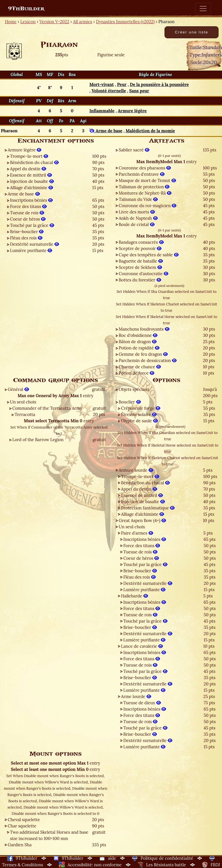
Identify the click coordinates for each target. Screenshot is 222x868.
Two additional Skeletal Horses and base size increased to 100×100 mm (49, 835)
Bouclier (130, 402)
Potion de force (136, 373)
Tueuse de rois (27, 213)
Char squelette (22, 826)
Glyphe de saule (139, 421)
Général (18, 389)
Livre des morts (137, 212)
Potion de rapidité (139, 348)
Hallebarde (134, 596)
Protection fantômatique (148, 508)
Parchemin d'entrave (142, 174)
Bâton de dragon (138, 342)
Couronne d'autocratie (143, 274)
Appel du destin (28, 169)
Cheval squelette (24, 820)
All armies (83, 22)
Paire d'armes (137, 533)
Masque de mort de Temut (147, 180)
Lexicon (28, 22)
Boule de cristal (137, 224)
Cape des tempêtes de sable (149, 255)
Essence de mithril (31, 175)
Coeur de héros (28, 219)
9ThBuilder (26, 9)
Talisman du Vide (138, 199)
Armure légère (24, 150)
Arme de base (24, 194)
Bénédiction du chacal (34, 162)
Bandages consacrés (141, 242)
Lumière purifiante (31, 250)
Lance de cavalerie (142, 646)
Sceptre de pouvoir (140, 248)
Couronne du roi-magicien (147, 206)
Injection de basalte (32, 181)
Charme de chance (140, 367)
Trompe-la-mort (29, 156)
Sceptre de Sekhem (140, 267)
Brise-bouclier (27, 232)
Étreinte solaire (139, 414)
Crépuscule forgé (141, 408)
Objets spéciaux (134, 389)
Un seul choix (23, 402)
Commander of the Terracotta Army (47, 408)
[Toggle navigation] (203, 9)
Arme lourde (136, 696)
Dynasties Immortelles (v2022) (125, 22)
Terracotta (25, 414)
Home (11, 22)
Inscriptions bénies (31, 200)
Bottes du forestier (140, 280)
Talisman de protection (144, 187)
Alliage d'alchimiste (31, 188)
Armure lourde (136, 470)
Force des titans (28, 206)
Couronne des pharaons (145, 168)
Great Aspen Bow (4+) (142, 520)
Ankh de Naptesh (138, 218)
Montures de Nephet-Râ (145, 193)
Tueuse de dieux (142, 703)
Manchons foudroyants (144, 329)
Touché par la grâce (32, 225)
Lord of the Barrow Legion (38, 440)
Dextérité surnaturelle (34, 244)
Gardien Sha (20, 845)
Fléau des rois (26, 238)
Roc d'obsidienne (138, 335)
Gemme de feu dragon (143, 354)
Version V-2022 (54, 22)
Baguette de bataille (141, 261)
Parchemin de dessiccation (148, 360)
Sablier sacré (134, 150)
